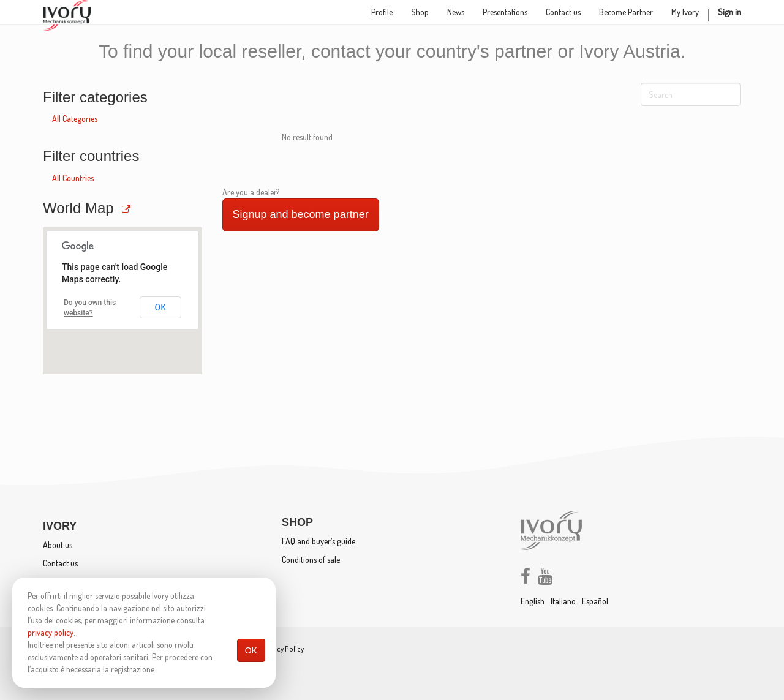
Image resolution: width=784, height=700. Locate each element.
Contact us (60, 563)
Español (595, 601)
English (533, 601)
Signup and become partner (301, 214)
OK (251, 650)
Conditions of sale (311, 559)
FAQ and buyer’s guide (318, 541)
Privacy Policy (283, 649)
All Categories (75, 119)
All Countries (73, 178)
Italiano (563, 601)
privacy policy (51, 632)
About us (58, 545)
